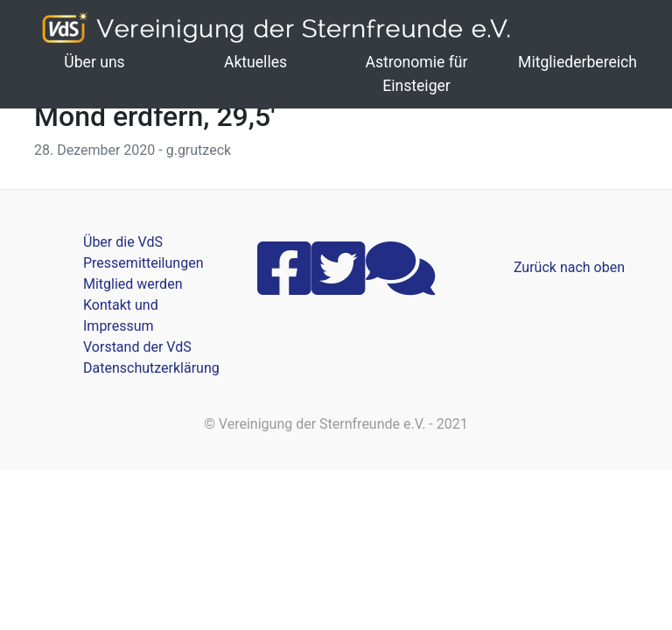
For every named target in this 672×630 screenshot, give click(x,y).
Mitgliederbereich (577, 62)
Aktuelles (255, 62)
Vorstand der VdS (137, 347)
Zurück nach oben (569, 267)
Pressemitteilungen (143, 263)
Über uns (94, 62)
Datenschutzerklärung (151, 368)
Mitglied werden (133, 284)
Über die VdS (123, 242)
